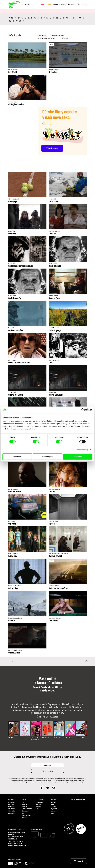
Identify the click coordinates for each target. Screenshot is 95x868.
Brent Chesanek (14, 70)
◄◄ (84, 661)
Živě (42, 5)
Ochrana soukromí (12, 807)
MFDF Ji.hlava (69, 738)
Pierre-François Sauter (17, 618)
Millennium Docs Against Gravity (36, 739)
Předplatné (40, 802)
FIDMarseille (57, 738)
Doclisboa (23, 738)
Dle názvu (64, 38)
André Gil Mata (54, 522)
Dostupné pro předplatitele (46, 38)
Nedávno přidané (58, 35)
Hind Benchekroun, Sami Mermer (61, 554)
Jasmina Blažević (55, 360)
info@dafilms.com (20, 843)
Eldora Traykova (14, 554)
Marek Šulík (13, 264)
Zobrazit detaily (82, 450)
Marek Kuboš (53, 264)
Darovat (39, 806)
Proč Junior (54, 805)
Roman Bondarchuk (56, 618)
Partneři (11, 804)
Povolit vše (78, 457)
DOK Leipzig (46, 738)
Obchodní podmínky (12, 811)
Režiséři (25, 816)
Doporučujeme (27, 808)
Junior (49, 5)
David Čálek (53, 199)
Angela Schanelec (55, 231)
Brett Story (12, 522)
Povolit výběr (47, 457)
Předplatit (78, 859)
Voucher (39, 804)
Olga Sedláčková (15, 199)
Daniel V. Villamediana (16, 650)
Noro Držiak (13, 328)
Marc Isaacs (13, 360)
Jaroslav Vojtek (14, 102)
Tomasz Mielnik (54, 296)
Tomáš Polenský (55, 328)
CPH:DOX (11, 738)
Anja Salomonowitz (56, 489)
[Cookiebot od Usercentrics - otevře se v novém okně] (83, 410)
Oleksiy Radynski (55, 70)
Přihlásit (71, 5)
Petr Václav (13, 231)
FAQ (37, 808)
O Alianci (12, 802)
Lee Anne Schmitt (55, 586)
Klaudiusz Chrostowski (17, 586)
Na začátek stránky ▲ (79, 799)
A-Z (23, 802)
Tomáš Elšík (13, 393)
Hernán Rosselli (14, 489)
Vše (11, 18)
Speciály (63, 5)
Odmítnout (17, 457)
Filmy (55, 5)
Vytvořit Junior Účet (54, 810)
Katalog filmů (42, 35)
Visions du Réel (81, 738)
